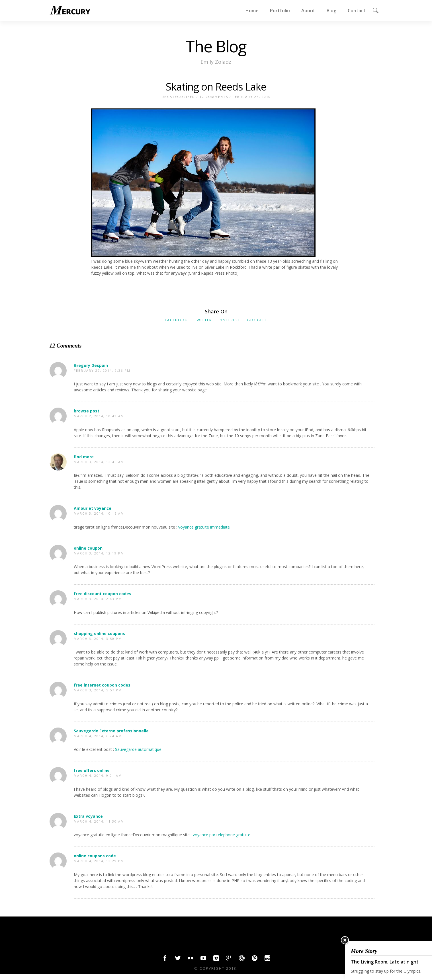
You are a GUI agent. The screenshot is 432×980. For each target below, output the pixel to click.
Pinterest (230, 320)
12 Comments (214, 97)
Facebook (176, 320)
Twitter (203, 320)
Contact (357, 11)
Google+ (257, 320)
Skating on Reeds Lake (216, 87)
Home (252, 11)
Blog (331, 11)
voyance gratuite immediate (204, 527)
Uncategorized (178, 97)
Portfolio (280, 11)
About (308, 11)
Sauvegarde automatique (138, 749)
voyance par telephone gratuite (222, 835)
